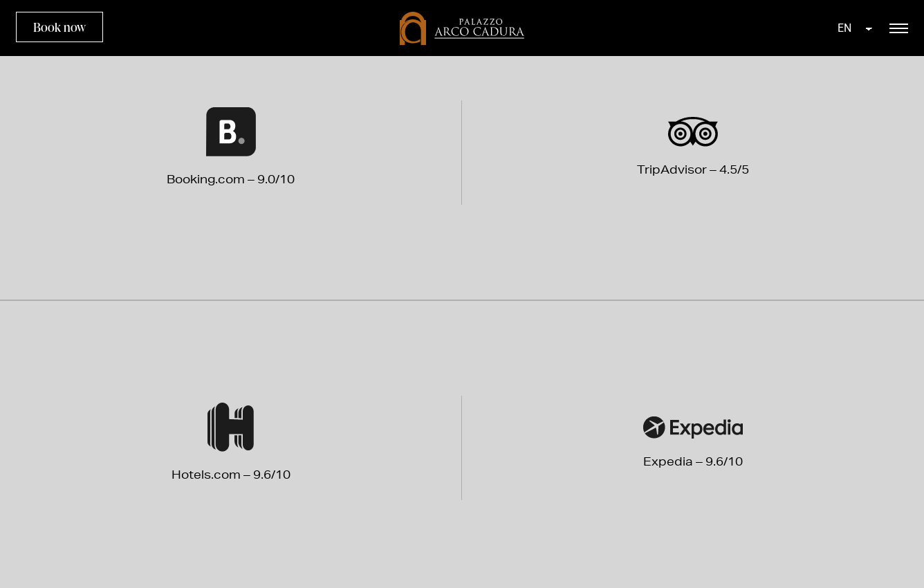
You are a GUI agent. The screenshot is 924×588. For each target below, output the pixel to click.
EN (844, 28)
